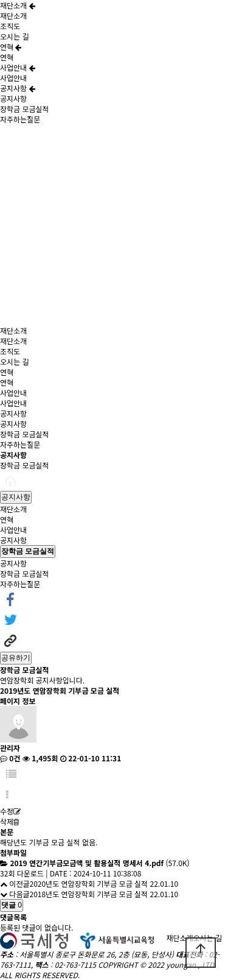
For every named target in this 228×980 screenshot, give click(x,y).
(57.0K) (99, 863)
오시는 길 (15, 36)
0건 (10, 758)
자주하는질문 (20, 119)
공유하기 (16, 658)
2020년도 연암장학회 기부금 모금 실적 (88, 883)
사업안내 (18, 67)
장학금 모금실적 (25, 109)
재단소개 (18, 5)
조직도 (10, 26)
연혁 (11, 47)
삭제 (9, 821)
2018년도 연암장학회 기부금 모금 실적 (88, 894)
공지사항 (18, 88)
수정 (10, 811)
